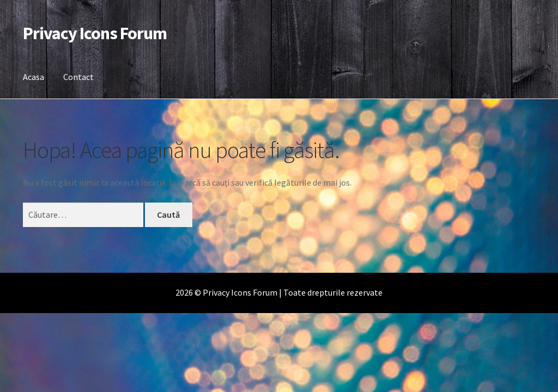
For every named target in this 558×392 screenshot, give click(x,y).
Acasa (34, 77)
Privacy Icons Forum (95, 33)
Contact (78, 77)
